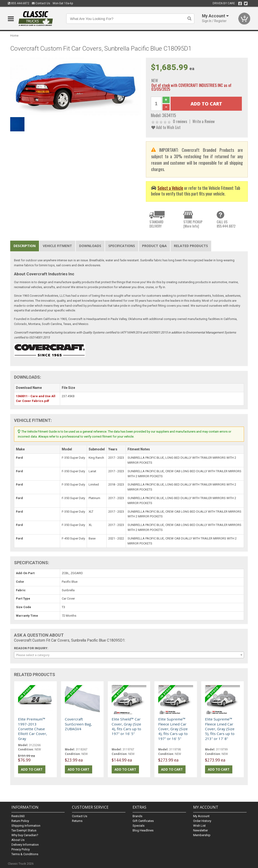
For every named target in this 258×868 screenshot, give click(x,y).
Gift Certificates (143, 821)
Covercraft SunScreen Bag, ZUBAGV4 (78, 724)
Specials (139, 826)
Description (25, 246)
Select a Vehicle (170, 188)
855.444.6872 (19, 3)
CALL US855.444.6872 (226, 224)
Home (14, 36)
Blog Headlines (143, 830)
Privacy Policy (21, 849)
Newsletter (201, 830)
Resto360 (18, 816)
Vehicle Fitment (57, 246)
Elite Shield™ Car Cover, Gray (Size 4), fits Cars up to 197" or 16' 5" (126, 726)
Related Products (191, 246)
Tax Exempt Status (24, 830)
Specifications (122, 246)
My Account (201, 816)
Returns (77, 821)
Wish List (199, 826)
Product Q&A (154, 246)
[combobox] (129, 655)
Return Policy (20, 821)
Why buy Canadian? (25, 835)
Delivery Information (25, 845)
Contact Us (41, 3)
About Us (18, 840)
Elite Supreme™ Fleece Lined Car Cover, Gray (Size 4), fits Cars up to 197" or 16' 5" (173, 729)
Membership (202, 835)
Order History (202, 821)
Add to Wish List (166, 127)
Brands (137, 816)
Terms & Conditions (25, 854)
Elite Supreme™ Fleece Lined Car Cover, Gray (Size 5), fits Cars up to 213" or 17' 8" (220, 729)
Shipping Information (26, 826)
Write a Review (204, 121)
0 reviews (180, 121)
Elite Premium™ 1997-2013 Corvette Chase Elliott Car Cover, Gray (33, 729)
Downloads (90, 246)
